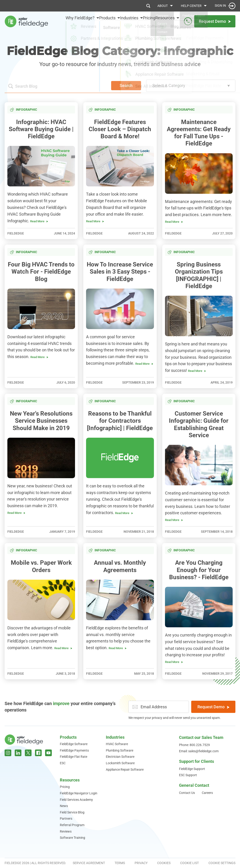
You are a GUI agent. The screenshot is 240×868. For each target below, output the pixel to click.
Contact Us (187, 793)
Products (68, 737)
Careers (207, 793)
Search (126, 85)
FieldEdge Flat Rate (74, 757)
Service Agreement (89, 863)
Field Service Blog (72, 812)
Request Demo (213, 707)
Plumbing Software (120, 750)
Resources (70, 780)
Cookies (164, 863)
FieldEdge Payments (74, 750)
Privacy (141, 863)
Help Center (191, 6)
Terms (120, 863)
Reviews (66, 831)
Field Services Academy (76, 800)
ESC (63, 763)
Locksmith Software (120, 763)
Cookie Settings (222, 863)
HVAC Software (117, 744)
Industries (115, 737)
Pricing (145, 21)
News (64, 806)
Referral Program (72, 825)
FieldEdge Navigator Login (79, 793)
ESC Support (188, 775)
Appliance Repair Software (125, 770)
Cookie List (189, 863)
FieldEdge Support (192, 769)
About (163, 6)
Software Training (72, 838)
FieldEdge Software (74, 744)
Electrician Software (120, 757)
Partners (66, 819)
